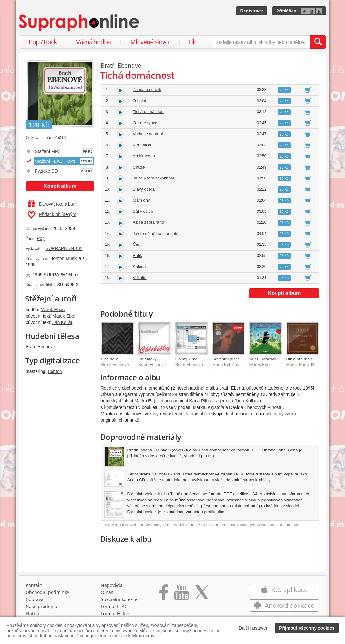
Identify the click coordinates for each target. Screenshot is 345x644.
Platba (32, 613)
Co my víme (186, 359)
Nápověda (112, 585)
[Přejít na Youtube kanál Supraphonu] (181, 595)
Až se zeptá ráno (148, 222)
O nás (107, 592)
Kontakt (34, 585)
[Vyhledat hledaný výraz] (318, 42)
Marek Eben (53, 310)
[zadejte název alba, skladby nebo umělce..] (262, 42)
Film (194, 42)
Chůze (139, 167)
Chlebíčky (147, 359)
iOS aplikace (284, 590)
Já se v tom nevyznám (153, 178)
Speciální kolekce (119, 599)
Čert (137, 244)
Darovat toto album (52, 204)
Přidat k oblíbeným (52, 215)
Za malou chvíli (147, 90)
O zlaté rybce (145, 123)
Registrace (252, 11)
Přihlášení (287, 11)
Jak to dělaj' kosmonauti (155, 233)
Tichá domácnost (149, 112)
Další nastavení (254, 628)
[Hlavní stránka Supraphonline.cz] (79, 23)
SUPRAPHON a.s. (64, 248)
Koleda (139, 266)
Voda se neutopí (148, 134)
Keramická (143, 145)
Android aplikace (284, 605)
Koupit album (60, 186)
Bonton (55, 371)
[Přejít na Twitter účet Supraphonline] (202, 595)
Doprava (35, 599)
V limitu (140, 278)
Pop (41, 238)
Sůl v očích (143, 211)
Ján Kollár (62, 322)
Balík (137, 256)
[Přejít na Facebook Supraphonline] (164, 595)
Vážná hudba (93, 42)
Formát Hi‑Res (116, 613)
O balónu (141, 101)
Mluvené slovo (149, 42)
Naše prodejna (41, 606)
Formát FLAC (114, 606)
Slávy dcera (144, 189)
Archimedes (144, 156)
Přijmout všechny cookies (307, 628)
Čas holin (110, 359)
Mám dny (141, 200)
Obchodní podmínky (47, 592)
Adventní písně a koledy (234, 359)
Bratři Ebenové (40, 347)
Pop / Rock (43, 42)
